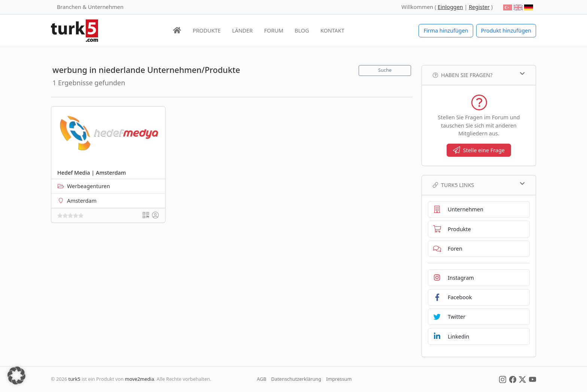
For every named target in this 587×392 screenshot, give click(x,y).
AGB (262, 379)
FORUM (273, 30)
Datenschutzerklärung (296, 379)
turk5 (74, 379)
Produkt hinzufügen (506, 30)
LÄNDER (242, 30)
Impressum (339, 379)
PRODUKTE (207, 30)
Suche (385, 70)
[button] (16, 376)
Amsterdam (82, 201)
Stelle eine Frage (479, 150)
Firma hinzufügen (446, 30)
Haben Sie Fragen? (479, 75)
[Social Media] (503, 379)
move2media (140, 379)
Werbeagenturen (89, 186)
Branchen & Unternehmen (90, 7)
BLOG (302, 30)
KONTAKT (332, 30)
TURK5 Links (479, 185)
